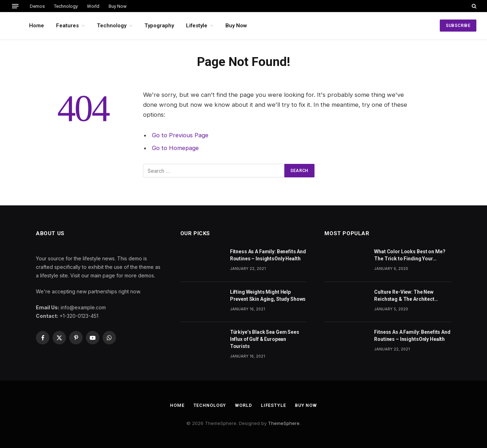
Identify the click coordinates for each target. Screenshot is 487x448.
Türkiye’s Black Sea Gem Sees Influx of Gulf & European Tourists (265, 339)
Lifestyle (197, 26)
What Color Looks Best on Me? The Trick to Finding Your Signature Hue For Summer (410, 255)
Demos (37, 6)
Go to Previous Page (180, 135)
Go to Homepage (176, 148)
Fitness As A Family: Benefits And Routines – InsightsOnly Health (268, 255)
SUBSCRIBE (458, 26)
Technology (66, 6)
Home (37, 26)
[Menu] (15, 6)
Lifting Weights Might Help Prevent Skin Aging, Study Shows (268, 295)
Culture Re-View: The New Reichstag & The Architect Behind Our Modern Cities (404, 296)
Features (67, 26)
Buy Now (118, 6)
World (93, 6)
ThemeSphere (284, 423)
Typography (159, 26)
